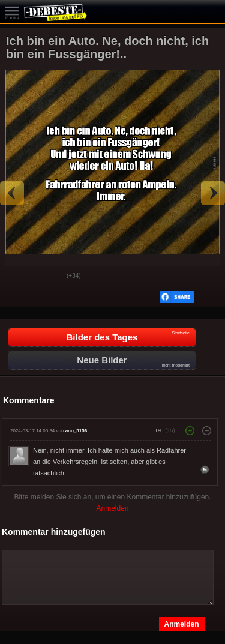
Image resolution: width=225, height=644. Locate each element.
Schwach (49, 277)
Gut (19, 277)
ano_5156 (76, 431)
